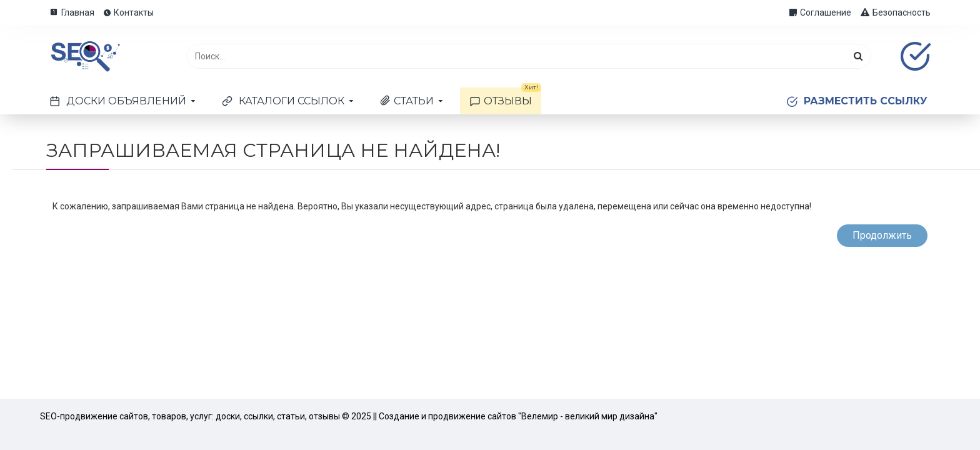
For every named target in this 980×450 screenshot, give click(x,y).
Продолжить (882, 235)
